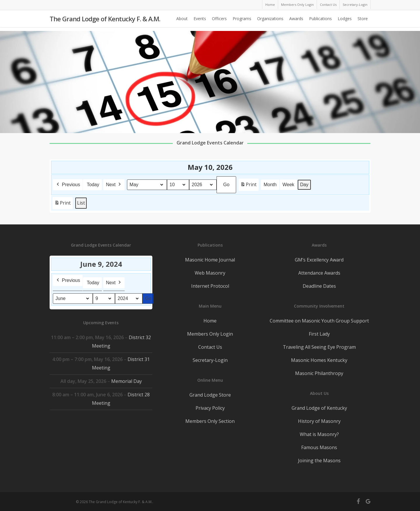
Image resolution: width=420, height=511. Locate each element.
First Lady (319, 334)
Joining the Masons (319, 461)
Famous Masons (319, 447)
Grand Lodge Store (210, 395)
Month (270, 185)
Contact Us (210, 347)
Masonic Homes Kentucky (319, 360)
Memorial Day (126, 381)
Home (210, 321)
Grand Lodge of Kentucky (319, 408)
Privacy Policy (210, 408)
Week (288, 185)
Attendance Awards (319, 273)
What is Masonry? (319, 434)
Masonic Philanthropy (319, 373)
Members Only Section (210, 421)
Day (304, 185)
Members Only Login (210, 334)
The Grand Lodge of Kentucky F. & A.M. (105, 21)
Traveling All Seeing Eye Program (319, 347)
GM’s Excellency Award (319, 260)
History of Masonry (319, 421)
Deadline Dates (319, 286)
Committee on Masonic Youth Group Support (319, 321)
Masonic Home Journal (210, 260)
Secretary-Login (210, 360)
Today (93, 185)
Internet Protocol (210, 286)
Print (248, 186)
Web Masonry (210, 273)
